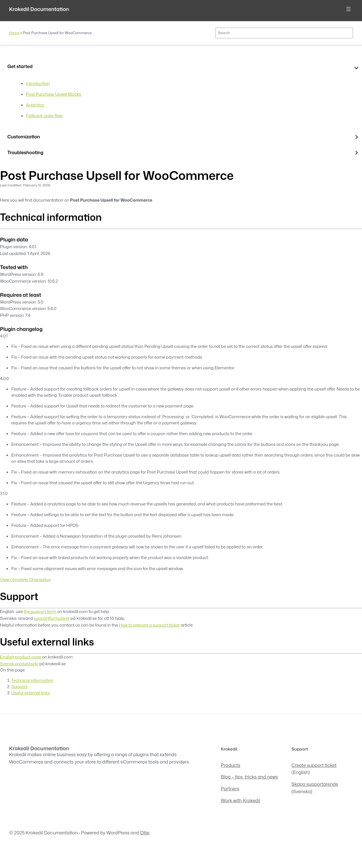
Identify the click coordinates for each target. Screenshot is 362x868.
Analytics (35, 105)
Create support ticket (314, 765)
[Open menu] (348, 9)
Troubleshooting (25, 152)
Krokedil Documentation (39, 9)
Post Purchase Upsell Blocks (54, 94)
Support (19, 687)
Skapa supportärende (315, 784)
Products (231, 765)
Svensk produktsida (19, 664)
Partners (230, 789)
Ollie (145, 833)
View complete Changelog (25, 580)
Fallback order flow (44, 116)
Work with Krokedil (241, 800)
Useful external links (31, 693)
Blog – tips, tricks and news (249, 777)
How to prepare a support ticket (149, 625)
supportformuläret (52, 618)
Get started (20, 66)
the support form (40, 611)
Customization (24, 137)
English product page (21, 657)
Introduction (38, 83)
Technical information (32, 680)
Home (14, 33)
